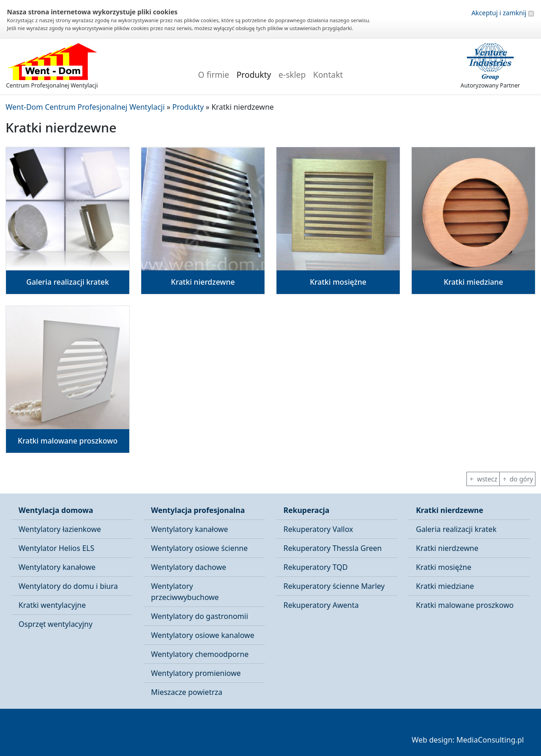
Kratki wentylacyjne (52, 605)
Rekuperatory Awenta (321, 605)
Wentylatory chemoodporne (200, 654)
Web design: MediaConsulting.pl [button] (468, 740)
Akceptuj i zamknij (503, 13)
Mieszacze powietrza (187, 692)
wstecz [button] (483, 479)
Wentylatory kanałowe (57, 567)
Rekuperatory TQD (316, 567)
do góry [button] (517, 479)
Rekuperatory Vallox (318, 529)
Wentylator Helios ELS (56, 548)
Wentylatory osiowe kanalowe (203, 635)
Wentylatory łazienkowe (60, 529)
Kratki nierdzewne (450, 510)
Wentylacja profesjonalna (198, 510)
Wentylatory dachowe (189, 567)
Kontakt (328, 75)
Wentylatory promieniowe (196, 673)
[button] (68, 221)
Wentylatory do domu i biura (68, 586)
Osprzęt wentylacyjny (56, 624)
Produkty (254, 75)
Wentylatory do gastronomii (200, 616)
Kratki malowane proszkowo (465, 605)
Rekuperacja (306, 510)
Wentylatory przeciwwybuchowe (185, 592)
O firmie (214, 75)
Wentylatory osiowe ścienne (199, 548)
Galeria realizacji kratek (456, 529)
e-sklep (292, 75)
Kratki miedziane (445, 586)
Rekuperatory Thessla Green (333, 548)
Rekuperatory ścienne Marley (334, 586)
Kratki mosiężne (444, 567)
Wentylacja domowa (56, 510)
